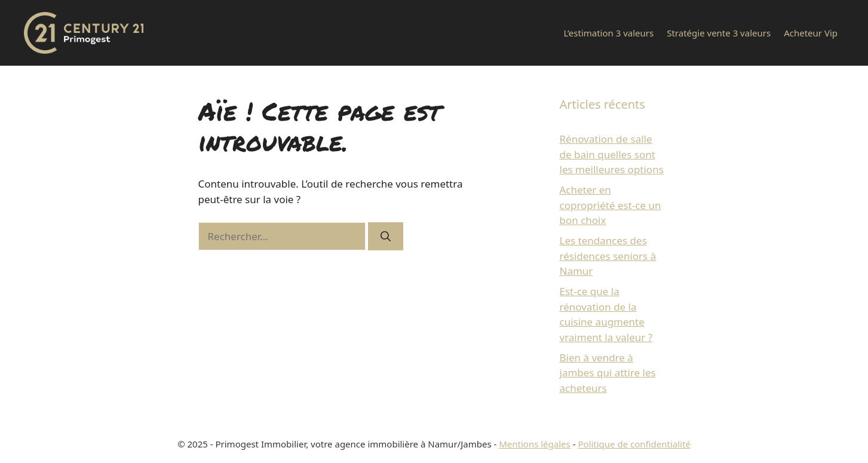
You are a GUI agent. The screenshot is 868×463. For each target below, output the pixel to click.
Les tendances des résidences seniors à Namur (608, 256)
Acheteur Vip (811, 33)
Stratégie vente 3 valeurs (719, 33)
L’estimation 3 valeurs (608, 33)
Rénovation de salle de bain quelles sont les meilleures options (612, 154)
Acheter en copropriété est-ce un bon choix (611, 205)
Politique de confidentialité (634, 444)
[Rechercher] (386, 237)
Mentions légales (535, 444)
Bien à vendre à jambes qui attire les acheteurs (608, 373)
